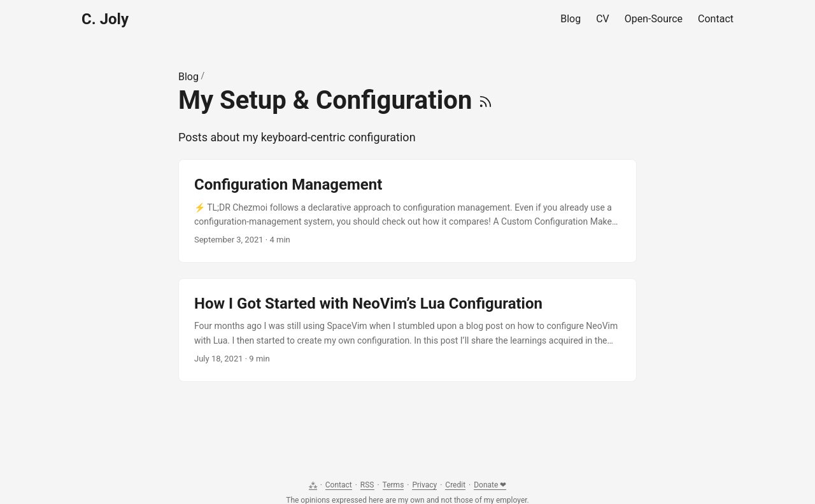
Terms (393, 485)
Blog (188, 77)
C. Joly (105, 19)
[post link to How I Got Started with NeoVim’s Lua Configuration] (407, 330)
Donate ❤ (490, 485)
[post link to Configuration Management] (407, 211)
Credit (455, 485)
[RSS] (485, 100)
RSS (367, 485)
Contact (339, 485)
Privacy (424, 485)
